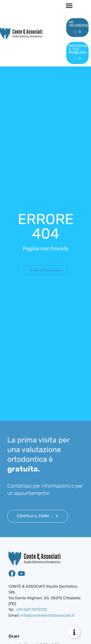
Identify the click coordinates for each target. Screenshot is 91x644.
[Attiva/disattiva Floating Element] (74, 632)
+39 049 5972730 (31, 610)
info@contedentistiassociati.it (47, 615)
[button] (69, 5)
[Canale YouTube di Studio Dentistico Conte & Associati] (21, 574)
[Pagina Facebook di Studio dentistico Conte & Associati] (12, 574)
